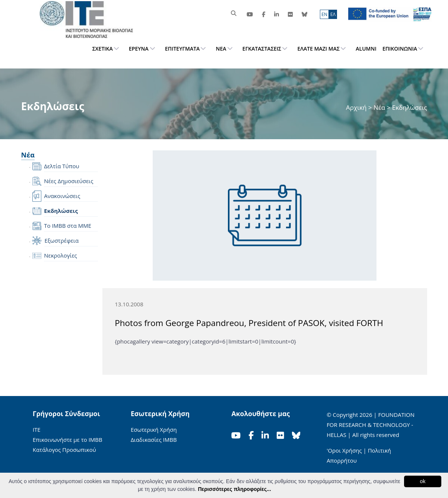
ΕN (324, 14)
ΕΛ (333, 14)
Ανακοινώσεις (62, 196)
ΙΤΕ (37, 430)
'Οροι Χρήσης (344, 450)
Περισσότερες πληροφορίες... (234, 489)
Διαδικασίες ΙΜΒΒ (154, 440)
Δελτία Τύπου (61, 166)
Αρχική (357, 107)
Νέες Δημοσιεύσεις (69, 181)
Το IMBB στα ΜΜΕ (68, 226)
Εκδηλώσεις (61, 211)
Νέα (379, 107)
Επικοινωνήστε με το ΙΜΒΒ (68, 440)
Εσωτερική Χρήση (154, 430)
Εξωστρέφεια (61, 240)
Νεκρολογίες (61, 255)
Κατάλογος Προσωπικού (64, 450)
